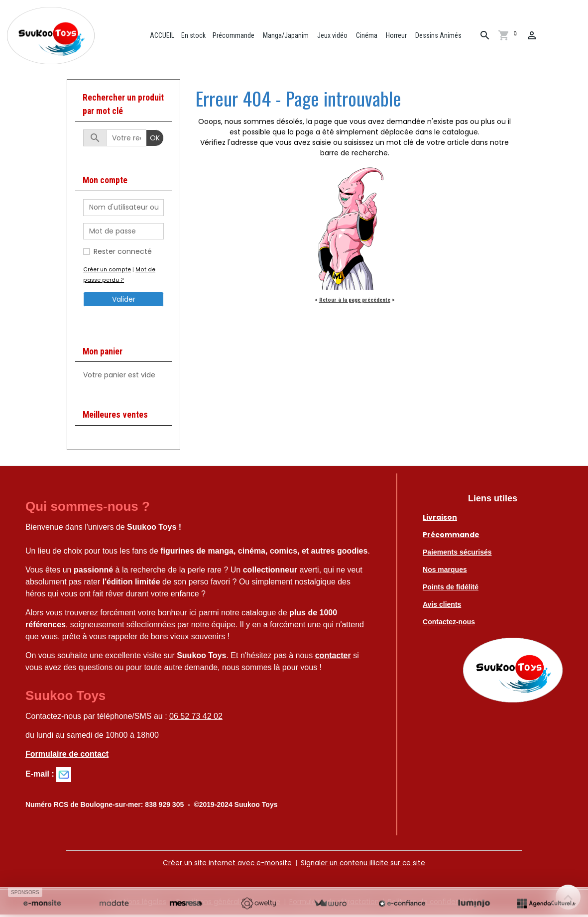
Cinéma (368, 36)
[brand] (55, 37)
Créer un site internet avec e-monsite (225, 865)
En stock (195, 36)
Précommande (235, 36)
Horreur (398, 36)
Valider (124, 302)
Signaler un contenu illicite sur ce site (365, 865)
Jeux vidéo (334, 36)
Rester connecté (123, 254)
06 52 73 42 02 (196, 719)
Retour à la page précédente (355, 302)
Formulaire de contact (67, 756)
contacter (333, 658)
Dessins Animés (440, 36)
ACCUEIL (163, 36)
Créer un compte (107, 272)
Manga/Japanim (287, 36)
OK (155, 140)
